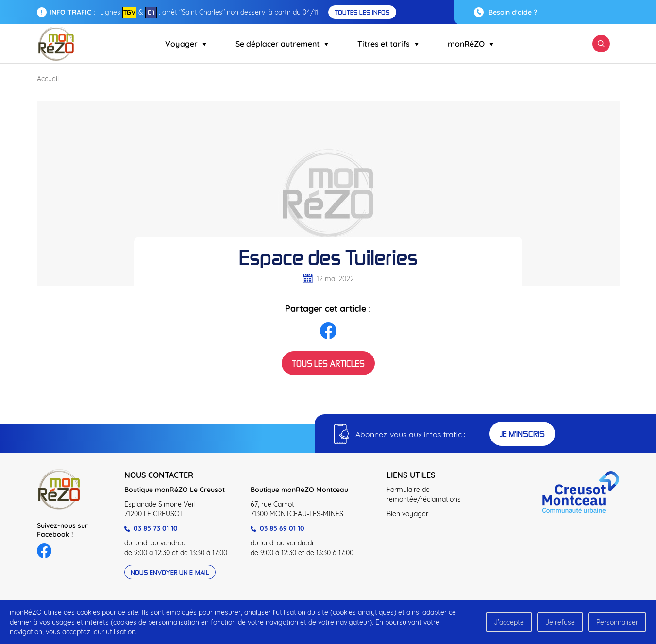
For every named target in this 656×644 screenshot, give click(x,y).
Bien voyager (407, 514)
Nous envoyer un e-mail (170, 572)
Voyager (186, 44)
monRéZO (471, 44)
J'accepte (509, 622)
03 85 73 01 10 (151, 528)
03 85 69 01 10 (278, 528)
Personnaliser (617, 622)
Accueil (48, 79)
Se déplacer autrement (282, 44)
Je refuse (560, 622)
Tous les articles (328, 363)
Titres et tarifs (388, 44)
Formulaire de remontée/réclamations (424, 494)
